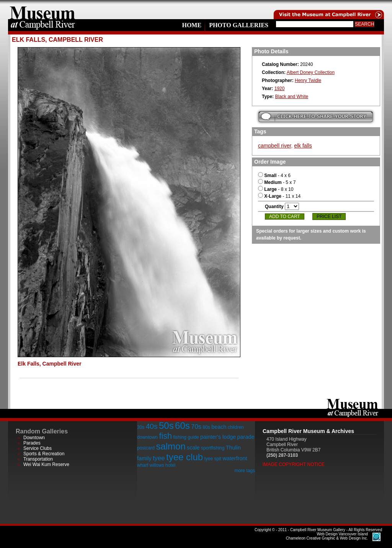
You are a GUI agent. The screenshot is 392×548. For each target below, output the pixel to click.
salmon (171, 446)
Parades (32, 443)
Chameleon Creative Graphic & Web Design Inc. (327, 536)
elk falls (303, 146)
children (236, 427)
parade (246, 437)
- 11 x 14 (279, 196)
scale (193, 448)
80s (206, 427)
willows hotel (163, 465)
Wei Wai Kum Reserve (46, 464)
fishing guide (186, 437)
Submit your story (316, 117)
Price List (329, 217)
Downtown (34, 438)
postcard (146, 448)
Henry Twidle (308, 80)
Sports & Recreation (44, 454)
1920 (280, 89)
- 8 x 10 (276, 189)
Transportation (38, 459)
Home (192, 25)
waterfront (235, 458)
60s (182, 426)
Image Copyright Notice (294, 464)
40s (152, 426)
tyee (159, 458)
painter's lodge (218, 437)
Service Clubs (38, 448)
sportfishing (213, 448)
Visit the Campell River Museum (328, 10)
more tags (245, 471)
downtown (147, 437)
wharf (143, 465)
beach (219, 427)
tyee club (185, 457)
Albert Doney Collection (311, 72)
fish (165, 436)
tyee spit (213, 459)
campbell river (274, 146)
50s (166, 426)
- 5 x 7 (277, 182)
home (42, 10)
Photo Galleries (239, 25)
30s (141, 427)
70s (196, 427)
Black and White (292, 97)
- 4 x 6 (274, 176)
